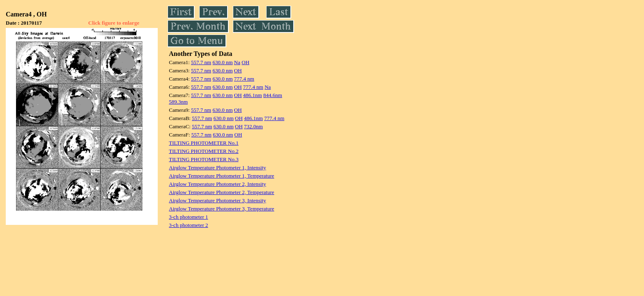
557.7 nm (201, 62)
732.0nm (253, 126)
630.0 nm (222, 62)
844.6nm (273, 95)
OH (245, 62)
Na (237, 62)
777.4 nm (244, 79)
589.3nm (178, 102)
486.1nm (253, 95)
